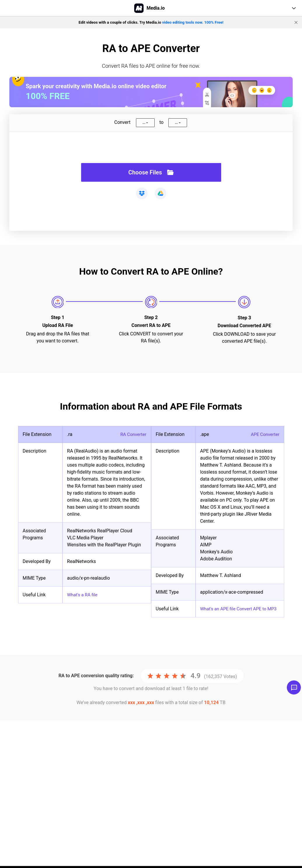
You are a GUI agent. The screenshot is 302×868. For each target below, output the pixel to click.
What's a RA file (83, 595)
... (144, 123)
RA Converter (133, 434)
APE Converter (264, 434)
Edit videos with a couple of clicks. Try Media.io (151, 22)
